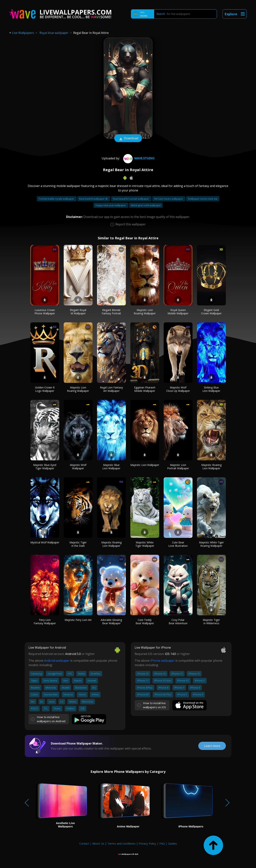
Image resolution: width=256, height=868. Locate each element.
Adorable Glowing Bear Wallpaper (111, 622)
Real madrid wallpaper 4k (94, 199)
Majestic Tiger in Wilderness (211, 622)
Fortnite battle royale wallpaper (57, 199)
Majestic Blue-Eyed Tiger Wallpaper (45, 467)
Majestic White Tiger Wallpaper (145, 544)
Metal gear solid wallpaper (146, 205)
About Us (98, 843)
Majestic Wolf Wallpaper (78, 467)
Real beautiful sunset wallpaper (131, 199)
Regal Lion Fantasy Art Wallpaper (111, 389)
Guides (172, 843)
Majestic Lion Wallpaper (145, 465)
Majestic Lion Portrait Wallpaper (178, 467)
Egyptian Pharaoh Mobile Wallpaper (145, 389)
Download (128, 139)
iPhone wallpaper (162, 661)
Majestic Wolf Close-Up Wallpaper (178, 389)
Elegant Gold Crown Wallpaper (211, 312)
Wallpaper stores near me (203, 199)
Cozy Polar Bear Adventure (178, 622)
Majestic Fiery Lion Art (78, 620)
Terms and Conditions (121, 843)
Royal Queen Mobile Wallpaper (178, 312)
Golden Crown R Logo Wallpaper (45, 389)
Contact (84, 843)
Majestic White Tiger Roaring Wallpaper (211, 544)
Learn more (212, 746)
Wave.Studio (138, 158)
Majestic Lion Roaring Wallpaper (145, 312)
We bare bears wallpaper (169, 199)
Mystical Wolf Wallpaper (45, 542)
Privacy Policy (147, 843)
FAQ (162, 843)
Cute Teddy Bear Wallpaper (145, 622)
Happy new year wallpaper (111, 205)
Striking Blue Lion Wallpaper (211, 389)
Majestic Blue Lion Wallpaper (111, 467)
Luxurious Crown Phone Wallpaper (45, 312)
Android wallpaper (57, 661)
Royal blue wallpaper (54, 33)
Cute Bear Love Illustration (178, 544)
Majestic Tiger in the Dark (78, 544)
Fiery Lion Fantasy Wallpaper (45, 622)
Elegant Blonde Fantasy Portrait (111, 312)
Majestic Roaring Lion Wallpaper (211, 467)
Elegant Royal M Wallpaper (78, 312)
